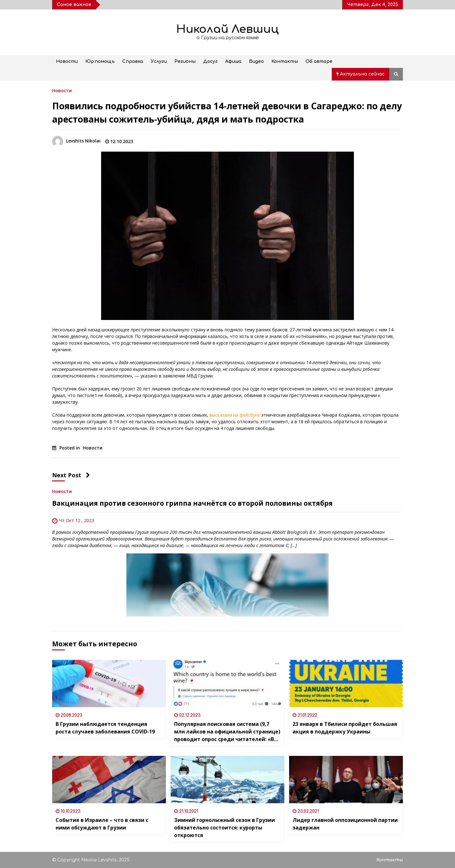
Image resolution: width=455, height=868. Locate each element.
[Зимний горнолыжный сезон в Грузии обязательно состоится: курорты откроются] (227, 780)
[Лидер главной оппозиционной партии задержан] (346, 780)
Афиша (233, 61)
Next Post (71, 475)
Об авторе (319, 61)
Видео (256, 61)
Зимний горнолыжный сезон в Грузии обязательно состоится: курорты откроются (224, 828)
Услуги (159, 61)
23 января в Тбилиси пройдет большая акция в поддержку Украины (345, 728)
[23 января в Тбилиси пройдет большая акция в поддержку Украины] (346, 684)
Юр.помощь (100, 61)
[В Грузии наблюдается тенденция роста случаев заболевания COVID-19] (109, 684)
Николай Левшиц (227, 29)
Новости (67, 61)
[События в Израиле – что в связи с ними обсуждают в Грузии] (109, 780)
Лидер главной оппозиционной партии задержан (345, 824)
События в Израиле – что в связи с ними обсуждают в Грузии (102, 824)
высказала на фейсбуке (235, 415)
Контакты (285, 61)
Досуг (210, 61)
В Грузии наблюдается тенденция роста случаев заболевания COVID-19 (105, 728)
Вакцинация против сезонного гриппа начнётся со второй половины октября (192, 503)
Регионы (185, 61)
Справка (133, 61)
